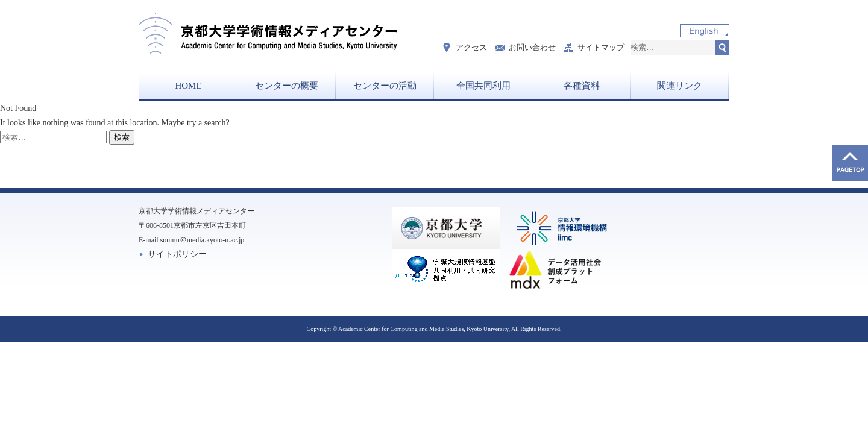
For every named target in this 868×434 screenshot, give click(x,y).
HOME (188, 86)
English (705, 31)
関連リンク (680, 86)
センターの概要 (287, 86)
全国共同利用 (483, 86)
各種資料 (582, 86)
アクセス (471, 47)
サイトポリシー (177, 254)
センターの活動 (385, 86)
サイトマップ (601, 47)
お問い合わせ (532, 47)
